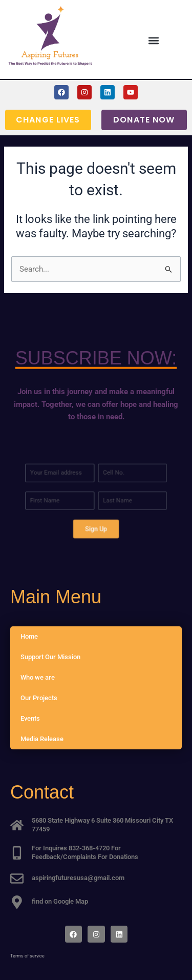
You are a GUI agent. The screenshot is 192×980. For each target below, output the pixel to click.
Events (30, 718)
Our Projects (39, 698)
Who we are (38, 677)
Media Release (42, 739)
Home (29, 636)
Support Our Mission (50, 657)
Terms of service (27, 956)
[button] (154, 40)
